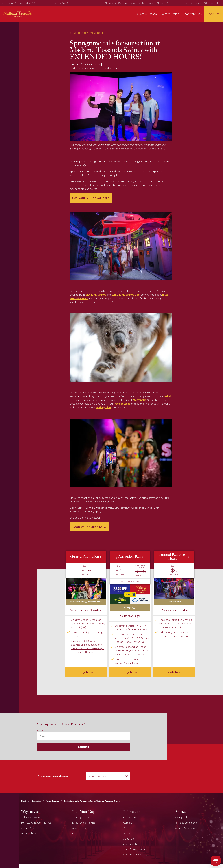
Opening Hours (81, 817)
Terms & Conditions (186, 823)
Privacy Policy (182, 817)
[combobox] (108, 776)
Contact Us (130, 817)
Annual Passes (29, 828)
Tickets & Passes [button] (146, 14)
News (160, 3)
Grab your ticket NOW (90, 527)
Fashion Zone (122, 404)
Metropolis (139, 400)
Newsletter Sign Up (116, 3)
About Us (129, 839)
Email (40, 730)
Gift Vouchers (29, 833)
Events (184, 3)
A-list (168, 396)
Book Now (174, 672)
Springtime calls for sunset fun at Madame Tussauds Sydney (92, 801)
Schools (172, 3)
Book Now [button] (214, 14)
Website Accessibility (135, 855)
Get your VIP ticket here (91, 198)
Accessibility (137, 3)
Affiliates (196, 3)
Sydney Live (104, 407)
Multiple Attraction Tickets (36, 823)
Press (126, 828)
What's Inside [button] (170, 14)
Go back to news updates (86, 33)
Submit (84, 747)
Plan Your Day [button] (193, 14)
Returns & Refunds (185, 828)
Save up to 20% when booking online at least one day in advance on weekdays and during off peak (87, 647)
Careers (128, 823)
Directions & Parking (84, 823)
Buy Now (130, 672)
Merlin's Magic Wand (135, 849)
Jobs (151, 3)
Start (23, 801)
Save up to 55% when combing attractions (127, 661)
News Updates (53, 801)
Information (36, 801)
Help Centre (79, 833)
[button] (86, 578)
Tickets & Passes (31, 817)
